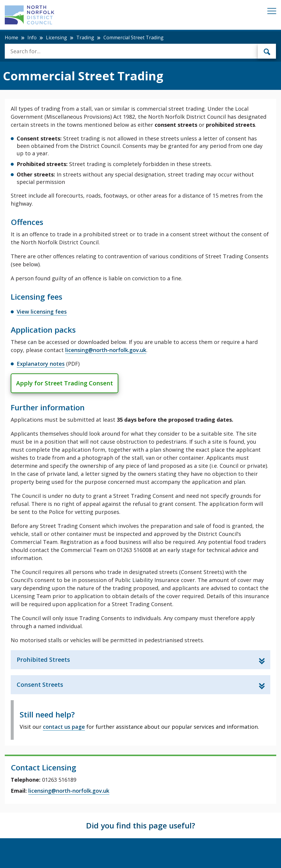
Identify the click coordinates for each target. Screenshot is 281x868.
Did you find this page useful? (141, 825)
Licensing (56, 37)
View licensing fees (42, 312)
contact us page (64, 727)
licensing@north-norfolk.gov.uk (106, 350)
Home (11, 37)
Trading (85, 37)
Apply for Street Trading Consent (65, 383)
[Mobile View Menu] (272, 12)
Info (32, 37)
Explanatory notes (41, 364)
